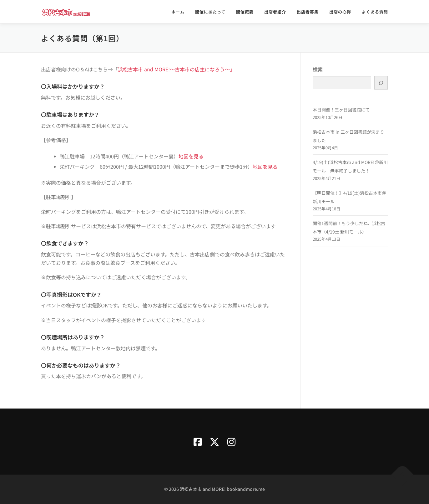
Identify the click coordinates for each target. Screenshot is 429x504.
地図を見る (191, 156)
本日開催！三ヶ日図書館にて (341, 110)
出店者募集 (308, 12)
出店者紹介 (275, 12)
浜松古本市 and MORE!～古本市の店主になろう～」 (176, 69)
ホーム (178, 12)
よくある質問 (375, 12)
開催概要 (245, 12)
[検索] (381, 83)
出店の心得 (340, 12)
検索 (318, 69)
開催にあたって (210, 12)
